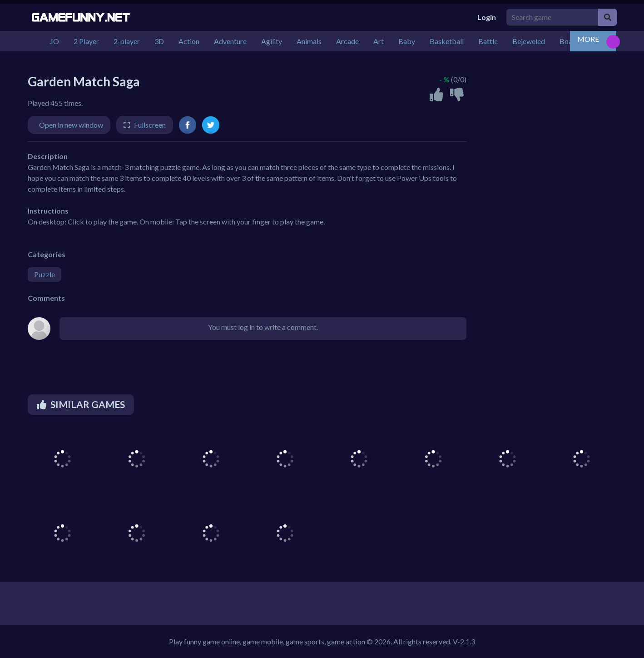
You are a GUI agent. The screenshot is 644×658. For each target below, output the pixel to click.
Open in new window (71, 125)
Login (487, 17)
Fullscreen (150, 125)
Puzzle (45, 274)
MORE (588, 39)
